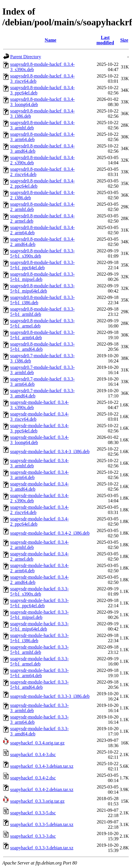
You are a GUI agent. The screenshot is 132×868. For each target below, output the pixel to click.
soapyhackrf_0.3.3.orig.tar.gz (37, 801)
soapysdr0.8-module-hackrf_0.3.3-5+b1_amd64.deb (42, 347)
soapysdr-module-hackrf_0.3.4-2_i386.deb (50, 533)
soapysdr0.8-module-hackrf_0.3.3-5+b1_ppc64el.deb (42, 265)
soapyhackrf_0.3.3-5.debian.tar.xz (42, 824)
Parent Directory (26, 57)
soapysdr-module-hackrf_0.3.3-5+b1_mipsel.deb (39, 615)
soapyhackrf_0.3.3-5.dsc (33, 813)
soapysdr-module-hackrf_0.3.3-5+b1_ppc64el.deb (39, 603)
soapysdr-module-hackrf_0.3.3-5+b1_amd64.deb (39, 685)
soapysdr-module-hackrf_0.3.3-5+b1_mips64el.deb (39, 626)
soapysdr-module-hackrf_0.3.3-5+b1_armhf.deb (39, 650)
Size (124, 40)
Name (51, 40)
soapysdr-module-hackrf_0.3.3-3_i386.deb (50, 696)
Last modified (105, 40)
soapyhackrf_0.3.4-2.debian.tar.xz (42, 789)
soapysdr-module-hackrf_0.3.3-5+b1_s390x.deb (39, 591)
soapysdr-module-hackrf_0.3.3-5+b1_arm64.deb (39, 673)
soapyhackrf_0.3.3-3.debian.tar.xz (42, 848)
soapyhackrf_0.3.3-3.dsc (33, 836)
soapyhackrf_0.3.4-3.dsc (33, 755)
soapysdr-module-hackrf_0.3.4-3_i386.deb (50, 451)
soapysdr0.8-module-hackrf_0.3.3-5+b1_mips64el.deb (42, 288)
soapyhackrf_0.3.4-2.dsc (33, 778)
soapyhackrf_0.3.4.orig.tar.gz (37, 743)
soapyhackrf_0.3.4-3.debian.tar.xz (42, 766)
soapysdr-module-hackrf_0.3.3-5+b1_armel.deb (39, 661)
